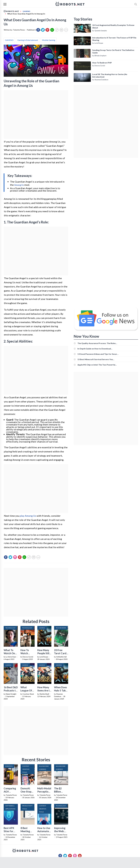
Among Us (19, 185)
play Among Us (28, 516)
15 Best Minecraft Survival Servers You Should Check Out (95, 359)
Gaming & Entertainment (28, 40)
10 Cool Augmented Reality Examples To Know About (113, 26)
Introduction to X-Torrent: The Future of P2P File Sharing (114, 39)
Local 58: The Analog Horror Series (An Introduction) (110, 75)
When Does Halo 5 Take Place (61, 690)
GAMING (9, 40)
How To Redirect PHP (102, 63)
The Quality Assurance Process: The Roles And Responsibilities (97, 343)
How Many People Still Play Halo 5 (44, 653)
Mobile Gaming (49, 40)
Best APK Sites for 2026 (9, 831)
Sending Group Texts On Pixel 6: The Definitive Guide (113, 51)
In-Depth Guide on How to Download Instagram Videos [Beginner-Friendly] (94, 349)
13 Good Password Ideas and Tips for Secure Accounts (98, 354)
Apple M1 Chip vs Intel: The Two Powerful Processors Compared (96, 365)
